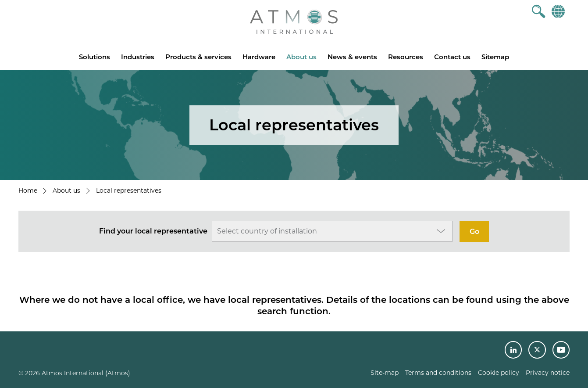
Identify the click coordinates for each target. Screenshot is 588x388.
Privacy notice (548, 373)
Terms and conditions (438, 373)
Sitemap (495, 57)
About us (301, 57)
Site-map (385, 373)
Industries (138, 57)
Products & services (198, 57)
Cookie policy (499, 373)
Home (28, 190)
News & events (352, 57)
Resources (406, 57)
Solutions (94, 57)
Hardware (259, 57)
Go (474, 232)
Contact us (452, 57)
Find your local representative (153, 231)
